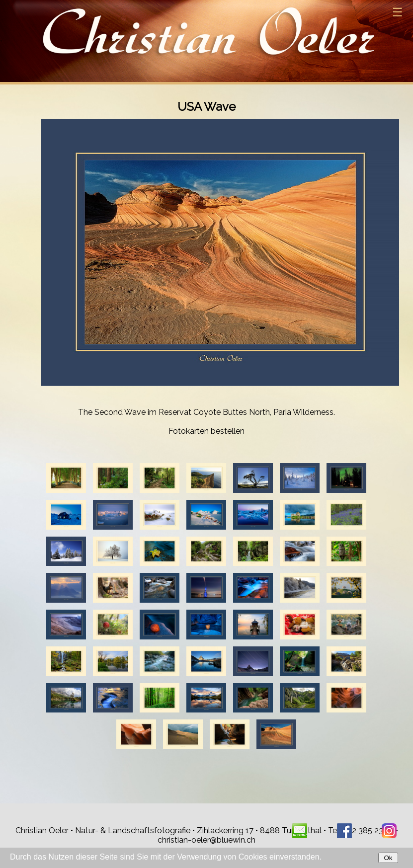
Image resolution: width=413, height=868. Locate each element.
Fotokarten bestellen (206, 431)
